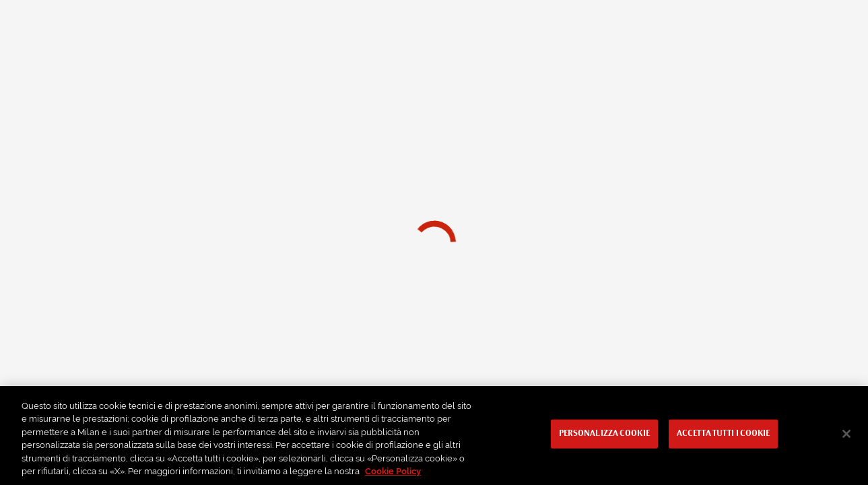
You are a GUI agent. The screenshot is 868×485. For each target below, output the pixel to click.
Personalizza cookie (604, 434)
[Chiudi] (846, 434)
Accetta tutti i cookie (724, 434)
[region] (434, 435)
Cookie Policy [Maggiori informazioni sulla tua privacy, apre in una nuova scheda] (393, 471)
